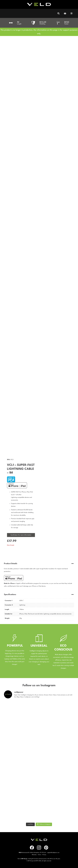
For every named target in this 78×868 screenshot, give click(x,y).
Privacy (44, 855)
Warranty (34, 855)
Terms (40, 855)
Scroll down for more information (21, 535)
